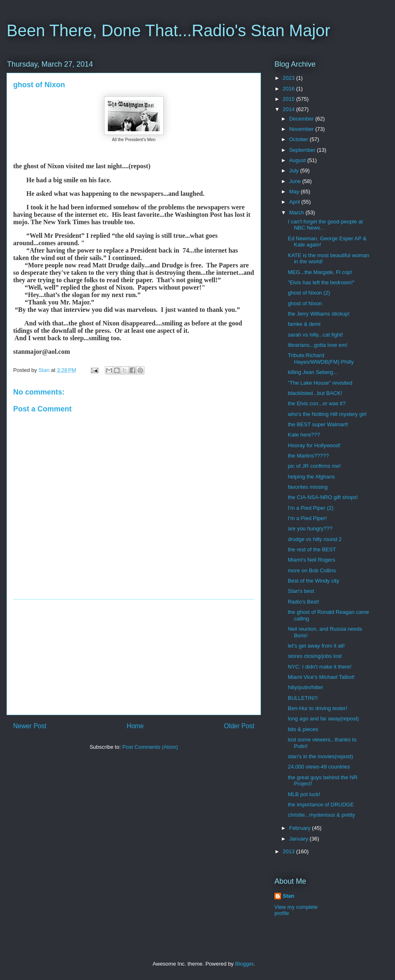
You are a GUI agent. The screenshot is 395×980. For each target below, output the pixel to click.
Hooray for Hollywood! (314, 445)
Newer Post (30, 726)
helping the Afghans (311, 477)
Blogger (244, 964)
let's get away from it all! (316, 646)
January (300, 839)
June (296, 181)
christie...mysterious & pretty (321, 815)
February (301, 828)
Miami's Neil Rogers (311, 560)
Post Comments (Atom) (150, 747)
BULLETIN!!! (303, 698)
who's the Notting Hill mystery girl (327, 414)
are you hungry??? (310, 528)
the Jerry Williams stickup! (318, 314)
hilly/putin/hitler (305, 687)
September (303, 150)
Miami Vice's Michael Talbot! (321, 677)
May (295, 192)
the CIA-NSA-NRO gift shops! (323, 497)
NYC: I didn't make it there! (319, 667)
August (298, 160)
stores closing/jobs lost (315, 656)
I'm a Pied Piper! (307, 518)
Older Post (239, 726)
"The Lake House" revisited (320, 383)
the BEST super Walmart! (318, 424)
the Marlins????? (308, 456)
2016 (289, 89)
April (295, 202)
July (295, 171)
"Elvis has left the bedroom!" (321, 282)
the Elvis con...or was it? (316, 403)
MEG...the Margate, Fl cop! (320, 272)
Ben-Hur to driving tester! (317, 708)
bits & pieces (303, 729)
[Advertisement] (134, 657)
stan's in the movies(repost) (320, 756)
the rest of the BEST (312, 549)
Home (135, 726)
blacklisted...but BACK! (315, 393)
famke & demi (304, 324)
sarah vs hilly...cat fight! (315, 335)
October (300, 139)
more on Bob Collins (312, 570)
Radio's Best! (303, 602)
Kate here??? (304, 435)
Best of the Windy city (313, 581)
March (297, 212)
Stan (288, 896)
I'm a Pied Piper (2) (310, 508)
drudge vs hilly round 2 (315, 539)
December (302, 119)
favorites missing (308, 487)
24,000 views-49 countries (319, 767)
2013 (289, 851)
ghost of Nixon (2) (309, 293)
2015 (289, 99)
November (302, 129)
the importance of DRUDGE (321, 805)
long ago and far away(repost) (323, 719)
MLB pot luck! (304, 794)
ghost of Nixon (305, 303)
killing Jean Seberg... (313, 372)
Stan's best (301, 591)
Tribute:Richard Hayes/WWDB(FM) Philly (321, 359)
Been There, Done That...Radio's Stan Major (168, 30)
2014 (289, 109)
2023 (289, 78)
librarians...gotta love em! (317, 345)
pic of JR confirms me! (314, 466)
